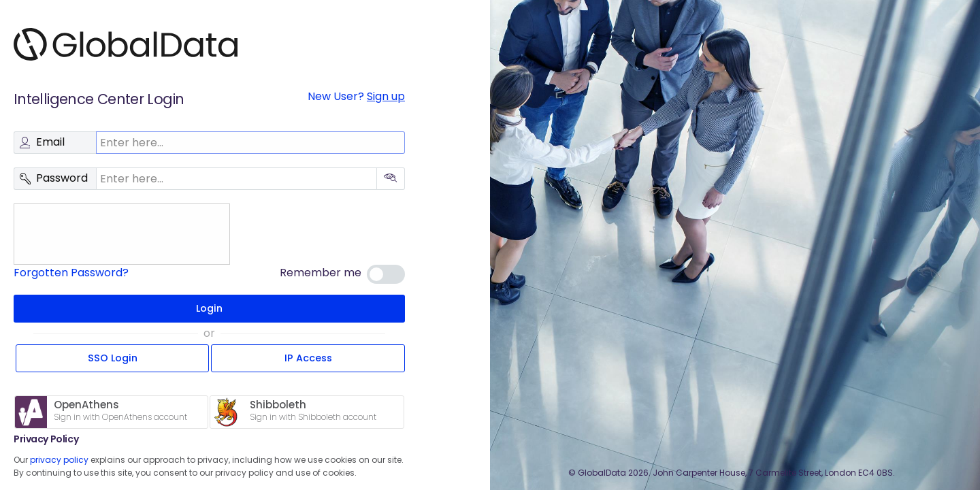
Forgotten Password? (71, 273)
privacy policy (59, 460)
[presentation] (119, 234)
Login (209, 308)
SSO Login (113, 358)
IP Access (308, 358)
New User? (356, 96)
